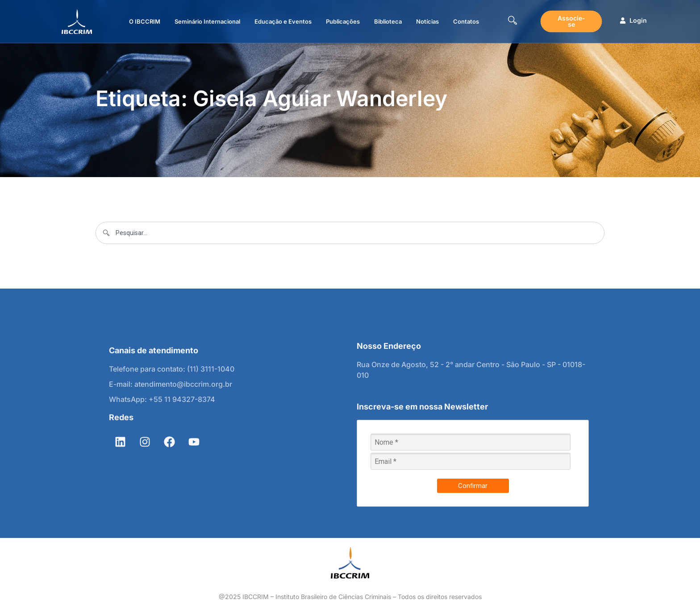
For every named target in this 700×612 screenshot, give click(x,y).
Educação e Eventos (283, 21)
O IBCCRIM (145, 21)
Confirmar (473, 486)
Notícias (427, 21)
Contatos (466, 21)
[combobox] (350, 233)
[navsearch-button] (512, 21)
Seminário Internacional (207, 21)
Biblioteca (388, 21)
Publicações (343, 21)
